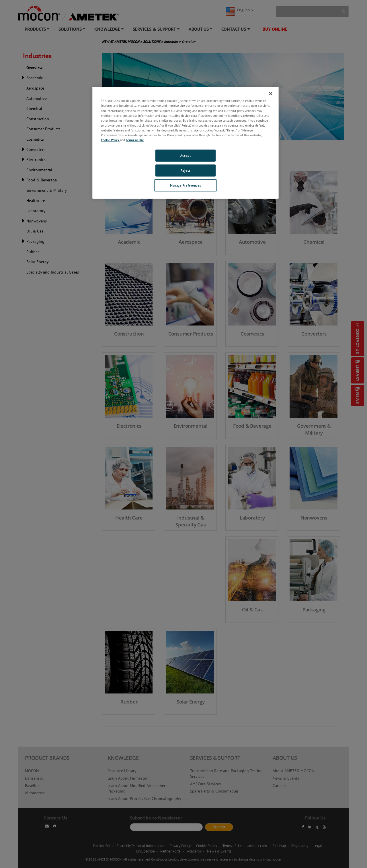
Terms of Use (135, 140)
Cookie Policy (110, 140)
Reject (185, 170)
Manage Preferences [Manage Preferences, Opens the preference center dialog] (186, 185)
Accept (186, 155)
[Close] (271, 94)
